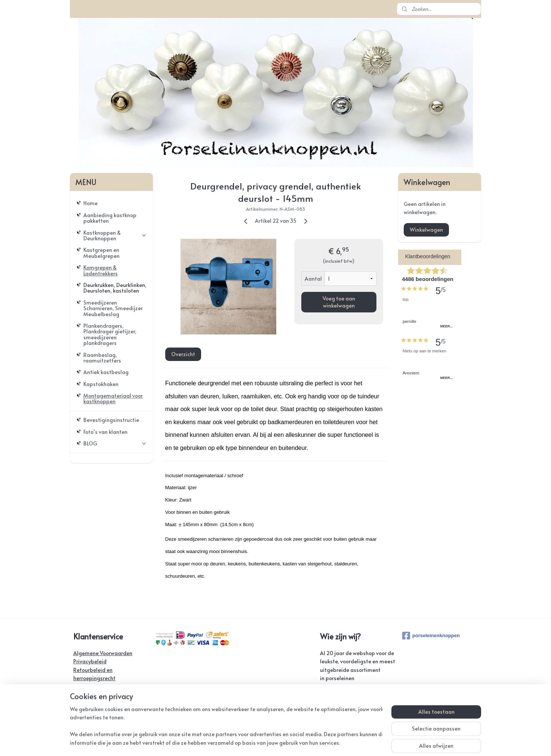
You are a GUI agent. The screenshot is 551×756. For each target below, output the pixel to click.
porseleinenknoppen (431, 636)
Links (79, 712)
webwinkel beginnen (301, 742)
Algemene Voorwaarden (103, 653)
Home (90, 203)
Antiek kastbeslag (106, 372)
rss (273, 742)
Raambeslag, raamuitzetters (102, 358)
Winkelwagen (426, 230)
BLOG (115, 443)
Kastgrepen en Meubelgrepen (101, 253)
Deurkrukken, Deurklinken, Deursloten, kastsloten (115, 288)
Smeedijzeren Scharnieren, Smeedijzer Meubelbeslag (113, 308)
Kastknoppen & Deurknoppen (115, 235)
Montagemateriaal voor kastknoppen (113, 398)
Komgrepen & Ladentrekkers (101, 270)
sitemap (258, 742)
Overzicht (183, 354)
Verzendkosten (91, 687)
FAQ (78, 703)
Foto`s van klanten (105, 432)
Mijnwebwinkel (365, 742)
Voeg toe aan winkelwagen (338, 302)
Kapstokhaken (101, 384)
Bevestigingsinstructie (111, 420)
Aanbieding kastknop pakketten (110, 218)
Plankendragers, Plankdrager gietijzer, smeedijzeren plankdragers (110, 334)
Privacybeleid (90, 661)
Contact (83, 695)
